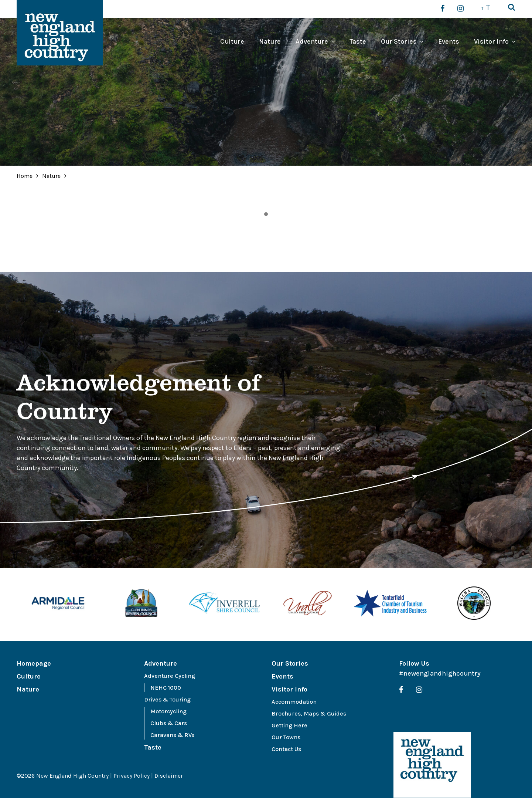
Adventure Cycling (170, 676)
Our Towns (286, 737)
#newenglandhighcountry (440, 673)
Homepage (34, 663)
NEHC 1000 (166, 688)
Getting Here (289, 725)
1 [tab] (266, 214)
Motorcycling (168, 711)
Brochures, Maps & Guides (309, 714)
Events (449, 41)
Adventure (312, 41)
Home (25, 176)
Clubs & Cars (169, 723)
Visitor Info (491, 41)
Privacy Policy (132, 776)
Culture (232, 41)
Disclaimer (169, 776)
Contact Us (286, 749)
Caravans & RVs (172, 735)
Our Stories (399, 41)
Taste (358, 41)
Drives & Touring (167, 699)
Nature (270, 41)
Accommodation (294, 702)
